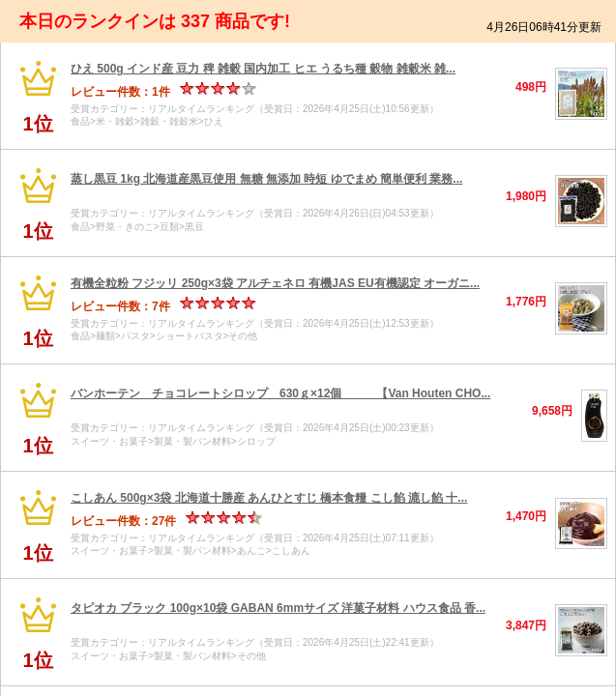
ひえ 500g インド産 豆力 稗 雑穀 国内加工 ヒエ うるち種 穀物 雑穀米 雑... (263, 69)
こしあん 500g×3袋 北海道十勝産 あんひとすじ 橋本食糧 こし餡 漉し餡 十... (269, 498)
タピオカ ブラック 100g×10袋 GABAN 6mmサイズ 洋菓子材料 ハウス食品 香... (278, 608)
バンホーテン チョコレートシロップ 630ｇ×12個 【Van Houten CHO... (280, 393)
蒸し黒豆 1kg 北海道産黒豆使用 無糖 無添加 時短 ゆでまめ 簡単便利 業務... (266, 179)
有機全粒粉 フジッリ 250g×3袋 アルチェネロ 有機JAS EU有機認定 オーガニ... (275, 283)
